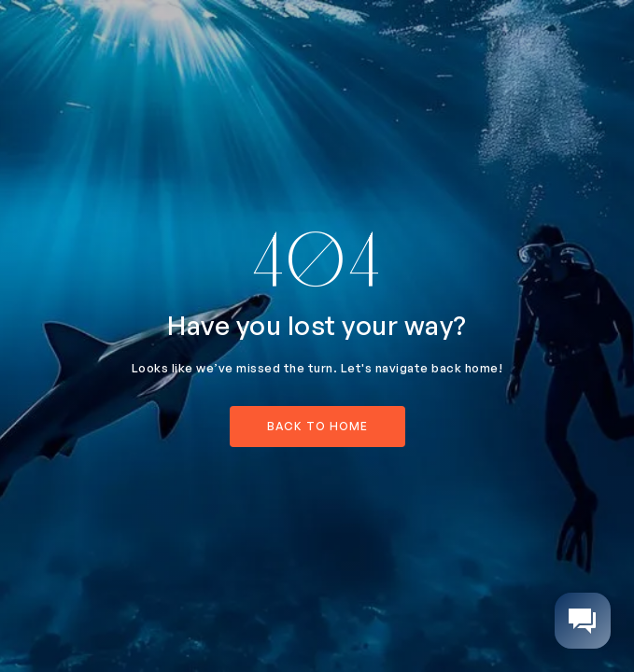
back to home (317, 426)
